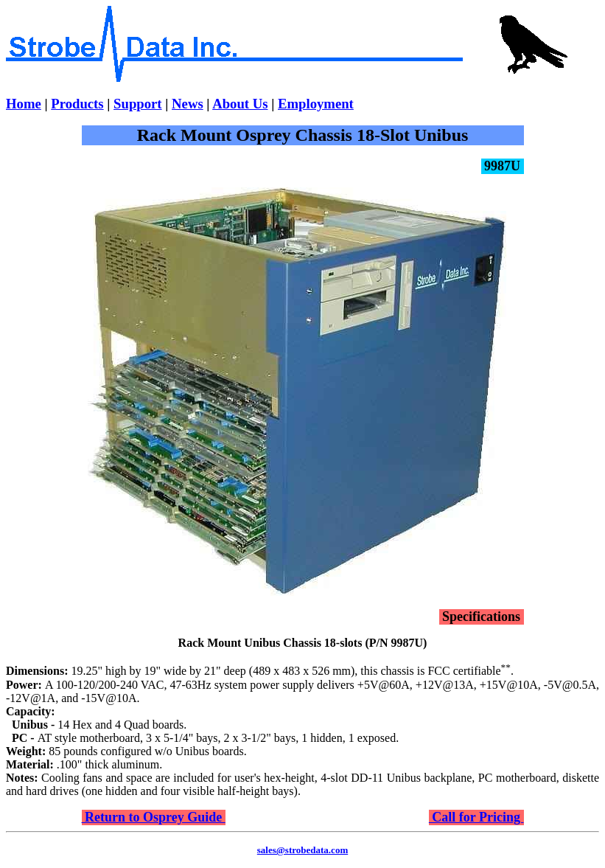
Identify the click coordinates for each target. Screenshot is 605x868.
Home (24, 104)
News (188, 104)
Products (77, 104)
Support (138, 104)
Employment (316, 104)
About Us (240, 104)
